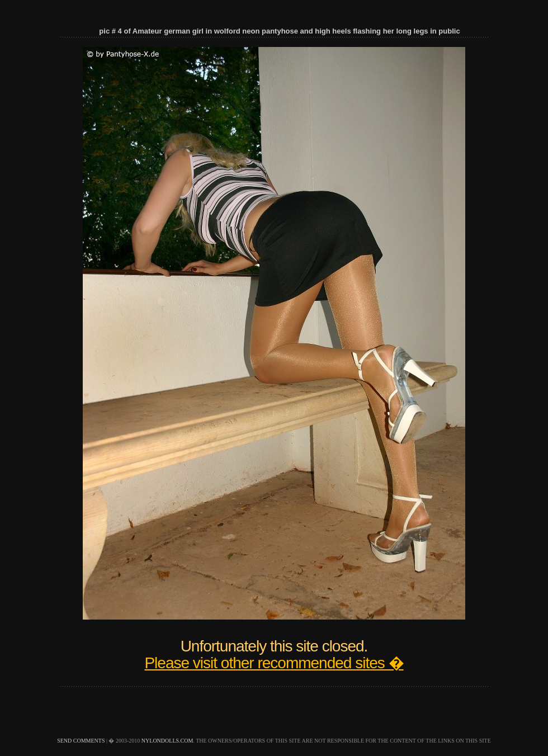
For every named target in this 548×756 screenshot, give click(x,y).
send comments (81, 741)
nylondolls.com (167, 741)
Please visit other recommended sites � (274, 663)
